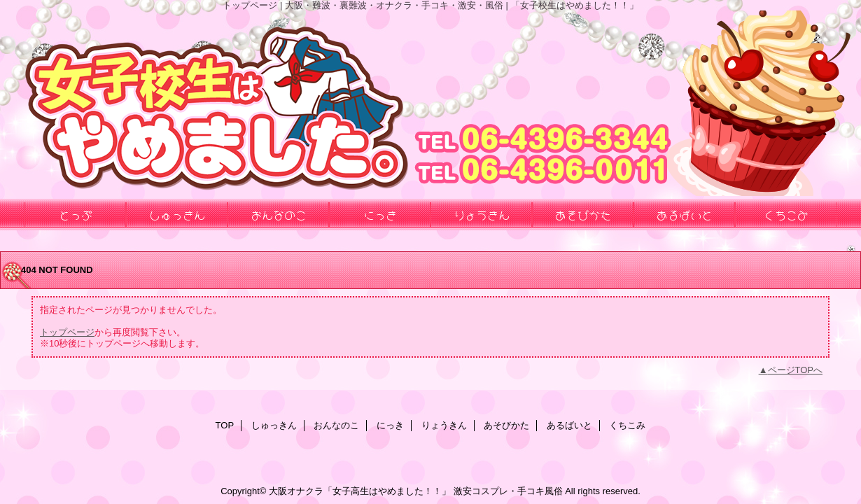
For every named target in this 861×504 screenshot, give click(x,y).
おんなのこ (336, 425)
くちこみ (627, 425)
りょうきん (444, 425)
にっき (390, 425)
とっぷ (76, 214)
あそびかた (506, 425)
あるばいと (569, 425)
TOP (225, 425)
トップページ (67, 332)
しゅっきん (274, 425)
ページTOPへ (796, 370)
